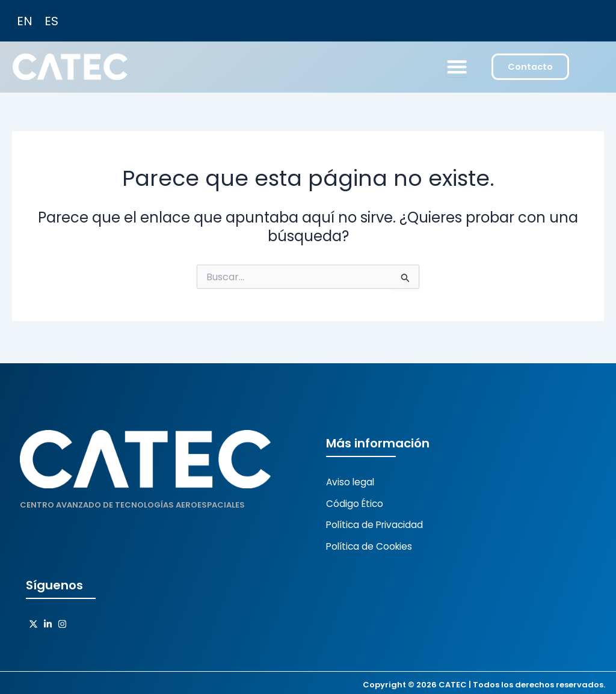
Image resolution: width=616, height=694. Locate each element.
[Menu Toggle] (456, 68)
